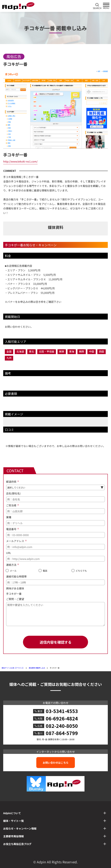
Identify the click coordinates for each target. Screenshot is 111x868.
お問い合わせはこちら (56, 763)
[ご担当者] (55, 511)
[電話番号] (55, 535)
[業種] (55, 523)
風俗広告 (14, 56)
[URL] (55, 559)
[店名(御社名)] (55, 499)
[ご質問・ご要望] (55, 614)
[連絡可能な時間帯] (55, 582)
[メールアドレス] (55, 547)
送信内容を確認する (56, 642)
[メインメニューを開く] (106, 6)
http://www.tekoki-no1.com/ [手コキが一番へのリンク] (20, 161)
